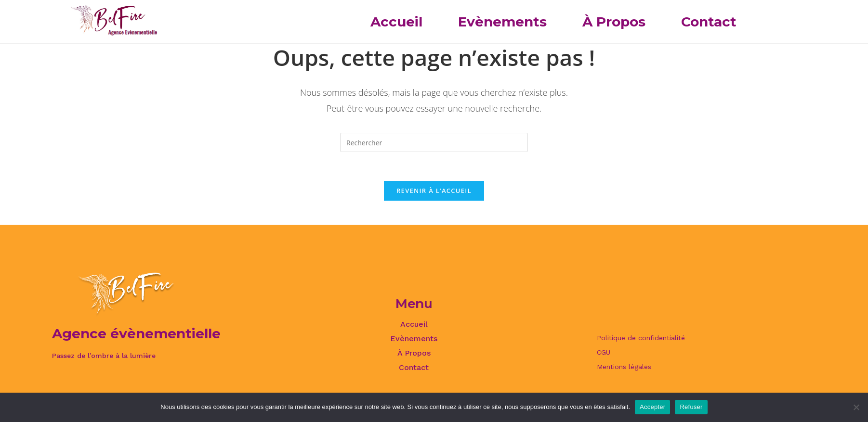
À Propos (614, 22)
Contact (709, 22)
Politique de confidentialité (641, 338)
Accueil (396, 22)
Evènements (502, 22)
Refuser (691, 407)
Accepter (652, 407)
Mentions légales (624, 367)
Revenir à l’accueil (434, 191)
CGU (604, 352)
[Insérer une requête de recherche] (434, 142)
